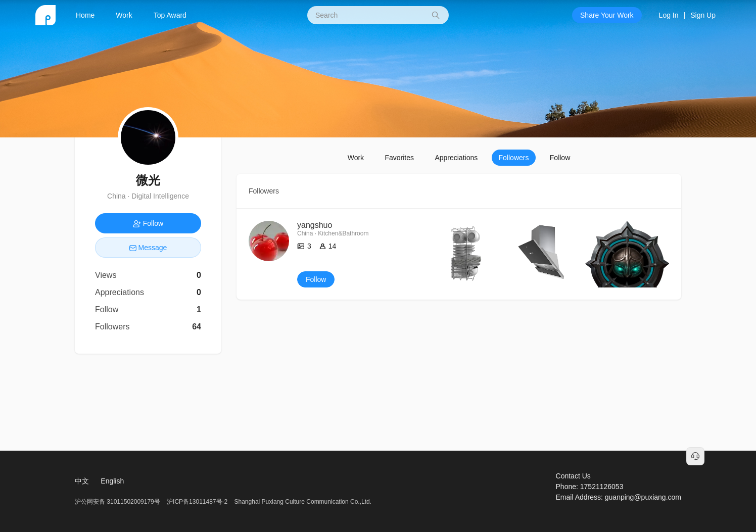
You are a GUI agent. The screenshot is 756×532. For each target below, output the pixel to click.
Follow (560, 158)
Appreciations (456, 158)
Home (85, 15)
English (112, 481)
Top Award (170, 15)
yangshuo (315, 225)
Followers (514, 158)
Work (124, 15)
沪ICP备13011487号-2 (197, 502)
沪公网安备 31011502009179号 (118, 502)
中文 (82, 481)
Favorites (399, 158)
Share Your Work (607, 15)
